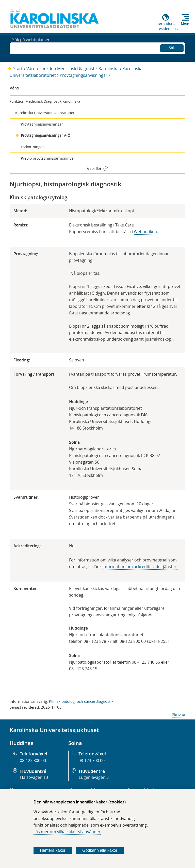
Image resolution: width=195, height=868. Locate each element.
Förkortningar (32, 147)
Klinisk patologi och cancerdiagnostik (81, 701)
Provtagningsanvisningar (84, 75)
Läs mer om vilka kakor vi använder (67, 832)
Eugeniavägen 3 (94, 777)
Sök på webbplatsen (31, 48)
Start (18, 69)
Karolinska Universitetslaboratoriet (45, 113)
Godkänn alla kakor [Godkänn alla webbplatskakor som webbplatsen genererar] (100, 850)
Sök (172, 47)
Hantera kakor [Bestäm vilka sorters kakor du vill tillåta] (53, 850)
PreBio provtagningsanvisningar (48, 158)
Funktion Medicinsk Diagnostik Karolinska (79, 69)
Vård (31, 69)
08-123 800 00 (33, 760)
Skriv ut (179, 714)
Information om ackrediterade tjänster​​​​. (140, 567)
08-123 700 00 (92, 760)
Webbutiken (145, 232)
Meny (185, 23)
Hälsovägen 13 (34, 777)
